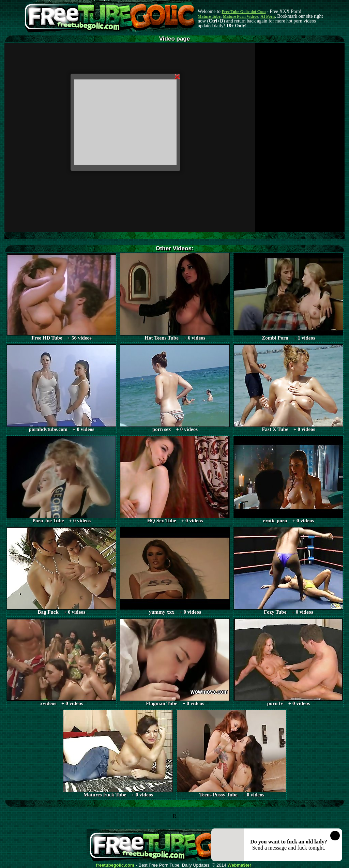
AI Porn (268, 16)
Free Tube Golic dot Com (244, 12)
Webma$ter (240, 865)
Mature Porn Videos (241, 16)
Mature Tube (209, 16)
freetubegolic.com (115, 865)
